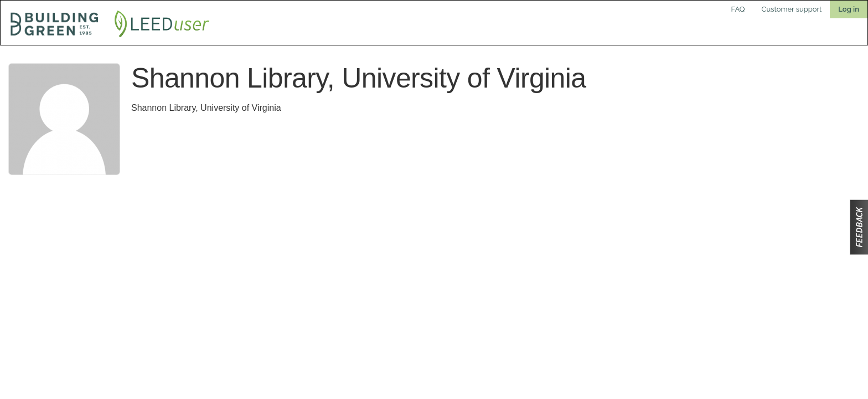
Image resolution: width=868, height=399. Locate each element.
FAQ (738, 9)
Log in (849, 9)
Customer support (792, 9)
